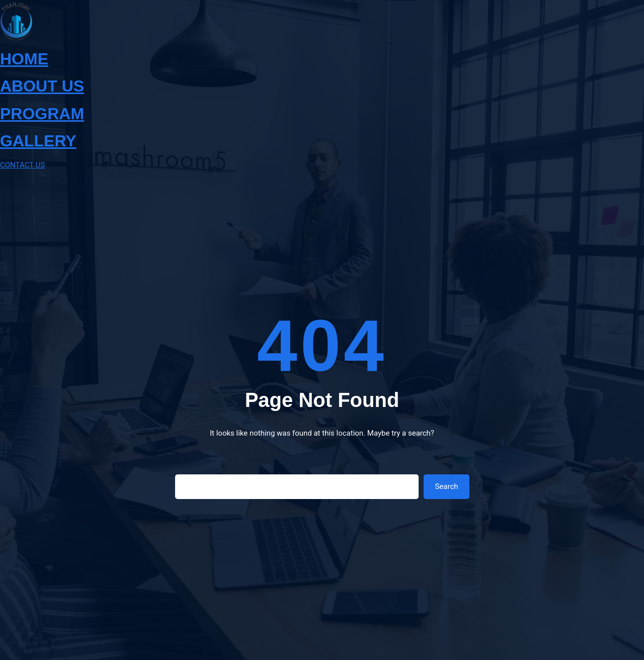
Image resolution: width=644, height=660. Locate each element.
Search (446, 486)
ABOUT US (42, 86)
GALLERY (38, 141)
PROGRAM (42, 114)
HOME (24, 59)
